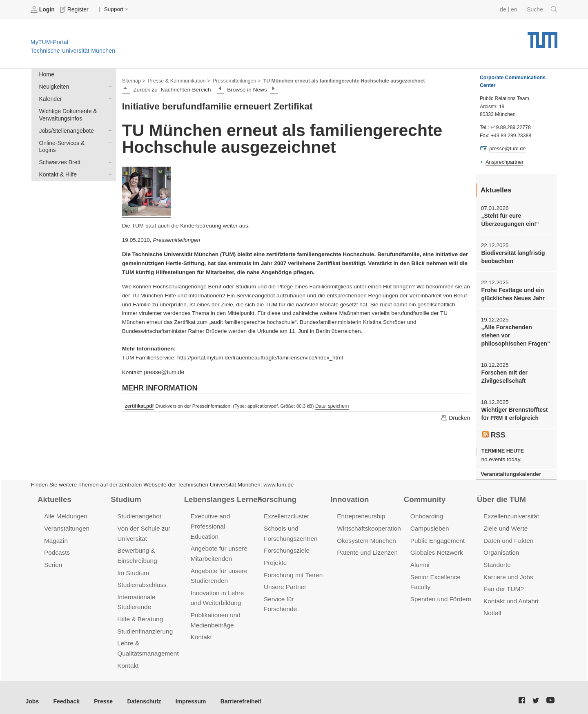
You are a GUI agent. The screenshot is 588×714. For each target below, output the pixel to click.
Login (43, 9)
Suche (542, 9)
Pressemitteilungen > (234, 80)
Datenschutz (141, 693)
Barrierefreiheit (235, 693)
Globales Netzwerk (436, 548)
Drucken (456, 417)
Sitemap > (133, 80)
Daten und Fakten (508, 536)
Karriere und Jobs (508, 571)
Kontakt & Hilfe (108, 164)
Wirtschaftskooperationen (371, 524)
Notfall (492, 607)
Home (46, 74)
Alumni (420, 559)
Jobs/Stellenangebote (108, 129)
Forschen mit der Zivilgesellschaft (503, 374)
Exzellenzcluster (286, 512)
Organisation (501, 548)
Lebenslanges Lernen (222, 495)
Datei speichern (331, 405)
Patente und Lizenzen (366, 548)
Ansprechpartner (504, 162)
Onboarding (426, 512)
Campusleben (429, 524)
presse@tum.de (163, 372)
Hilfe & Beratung (139, 612)
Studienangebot (139, 512)
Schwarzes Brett (108, 152)
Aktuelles (54, 495)
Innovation (349, 495)
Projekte (275, 557)
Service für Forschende (295, 593)
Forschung (276, 495)
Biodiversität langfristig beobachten (512, 256)
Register (75, 9)
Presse (101, 693)
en (515, 9)
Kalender (108, 98)
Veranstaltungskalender (510, 470)
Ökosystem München (365, 536)
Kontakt (128, 658)
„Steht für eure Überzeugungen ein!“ (509, 219)
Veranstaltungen (66, 524)
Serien (53, 559)
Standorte (497, 559)
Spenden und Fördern (440, 593)
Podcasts (57, 548)
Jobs (32, 693)
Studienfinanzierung (144, 624)
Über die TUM (501, 495)
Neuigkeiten (108, 86)
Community (424, 495)
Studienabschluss (141, 579)
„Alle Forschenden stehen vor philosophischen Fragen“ (515, 334)
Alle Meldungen (65, 512)
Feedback (66, 693)
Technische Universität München (542, 37)
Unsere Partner (284, 581)
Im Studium (133, 567)
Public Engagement (437, 536)
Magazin (56, 536)
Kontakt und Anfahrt (510, 595)
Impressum (186, 693)
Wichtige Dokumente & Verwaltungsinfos (108, 109)
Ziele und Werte (505, 524)
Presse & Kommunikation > (178, 80)
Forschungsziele (286, 546)
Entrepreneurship (360, 512)
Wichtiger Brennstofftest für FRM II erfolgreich (513, 411)
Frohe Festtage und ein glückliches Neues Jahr (512, 293)
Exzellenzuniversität (510, 512)
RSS (494, 431)
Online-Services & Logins (108, 141)
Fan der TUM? (503, 583)
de (504, 9)
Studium (125, 495)
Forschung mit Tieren (292, 569)
